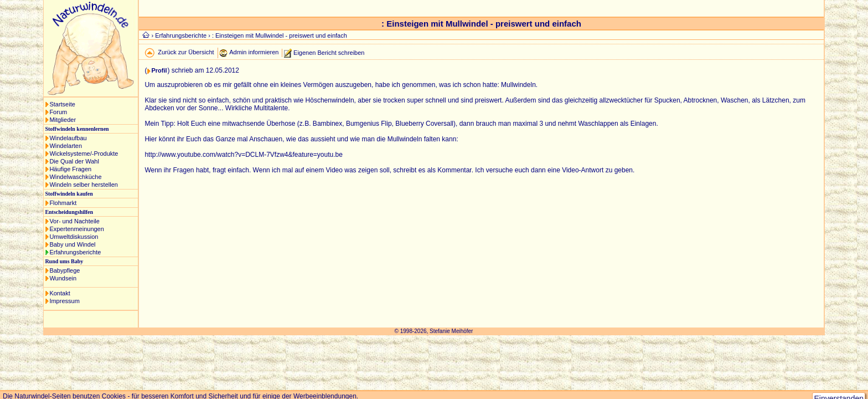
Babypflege (64, 270)
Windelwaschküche (75, 177)
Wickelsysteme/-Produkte (84, 154)
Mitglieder (63, 120)
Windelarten (66, 146)
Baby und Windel (72, 244)
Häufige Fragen (70, 169)
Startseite (62, 104)
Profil (159, 70)
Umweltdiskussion (74, 237)
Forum (58, 112)
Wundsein (63, 278)
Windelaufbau (68, 138)
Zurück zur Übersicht (186, 52)
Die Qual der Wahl (74, 161)
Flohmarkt (63, 203)
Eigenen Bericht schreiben (329, 52)
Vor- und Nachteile (74, 221)
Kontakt (60, 293)
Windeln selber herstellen (84, 185)
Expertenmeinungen (76, 229)
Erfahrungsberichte (75, 252)
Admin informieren (254, 52)
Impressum (64, 301)
